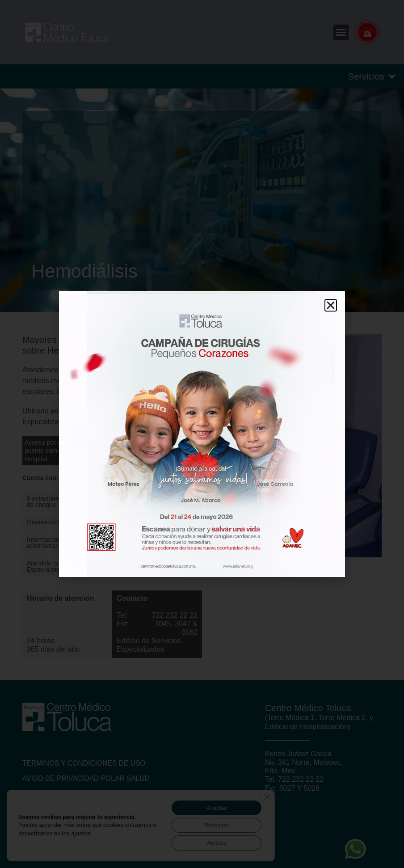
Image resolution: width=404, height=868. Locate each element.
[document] (202, 434)
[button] (331, 305)
